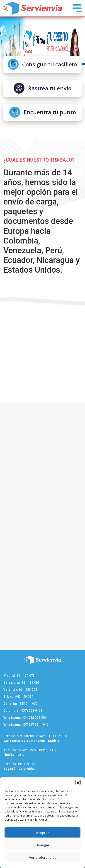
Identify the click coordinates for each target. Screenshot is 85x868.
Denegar (42, 845)
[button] (78, 782)
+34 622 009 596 (25, 717)
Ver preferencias (43, 857)
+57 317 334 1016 (26, 724)
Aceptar (42, 833)
